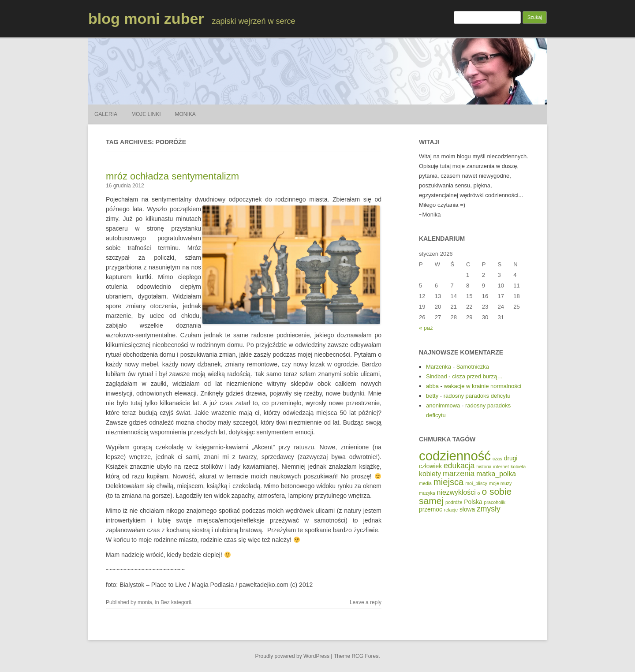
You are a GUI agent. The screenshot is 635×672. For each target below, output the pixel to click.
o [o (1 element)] (479, 493)
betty (432, 396)
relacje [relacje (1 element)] (451, 510)
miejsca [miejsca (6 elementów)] (448, 482)
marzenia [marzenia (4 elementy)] (459, 474)
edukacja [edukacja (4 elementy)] (459, 466)
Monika (185, 114)
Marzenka (439, 367)
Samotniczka (473, 367)
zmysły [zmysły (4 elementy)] (489, 509)
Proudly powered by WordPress (293, 656)
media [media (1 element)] (425, 483)
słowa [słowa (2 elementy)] (467, 510)
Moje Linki (146, 114)
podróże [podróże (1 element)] (454, 502)
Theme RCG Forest (357, 656)
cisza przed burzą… (477, 376)
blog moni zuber (146, 19)
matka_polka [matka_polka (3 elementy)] (496, 474)
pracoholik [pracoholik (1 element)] (495, 502)
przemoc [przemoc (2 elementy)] (431, 510)
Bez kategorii (176, 602)
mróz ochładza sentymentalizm (172, 176)
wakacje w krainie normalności (482, 386)
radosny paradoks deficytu (477, 396)
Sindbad (437, 376)
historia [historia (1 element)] (484, 467)
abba (432, 386)
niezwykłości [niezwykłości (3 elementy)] (456, 492)
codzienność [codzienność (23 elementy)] (455, 456)
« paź (426, 328)
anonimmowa (443, 405)
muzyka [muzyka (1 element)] (427, 493)
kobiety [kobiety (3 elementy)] (430, 474)
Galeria (106, 114)
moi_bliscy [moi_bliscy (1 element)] (476, 483)
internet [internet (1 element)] (501, 467)
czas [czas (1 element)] (497, 459)
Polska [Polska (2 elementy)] (473, 502)
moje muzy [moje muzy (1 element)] (501, 483)
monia (145, 602)
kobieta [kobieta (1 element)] (518, 467)
